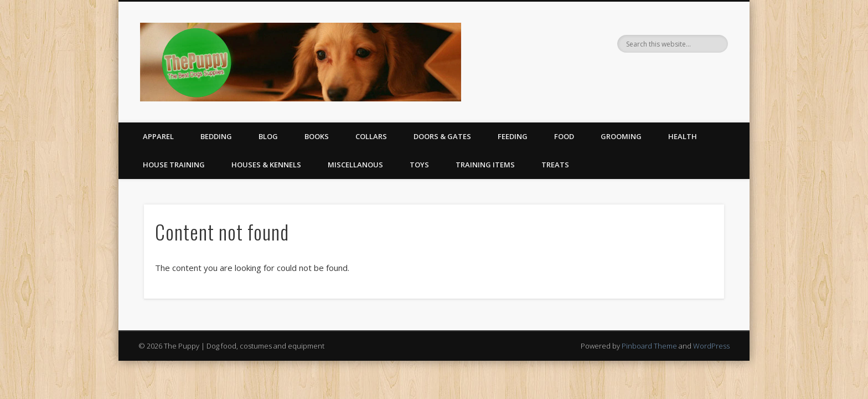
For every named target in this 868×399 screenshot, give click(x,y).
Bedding (216, 136)
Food (564, 136)
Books (317, 136)
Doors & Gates (442, 136)
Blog (268, 136)
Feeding (513, 136)
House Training (174, 165)
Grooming (621, 136)
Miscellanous (355, 165)
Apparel (158, 136)
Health (683, 136)
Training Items (485, 165)
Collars (371, 136)
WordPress (711, 346)
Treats (555, 165)
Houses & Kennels (266, 165)
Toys (419, 165)
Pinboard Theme (649, 346)
